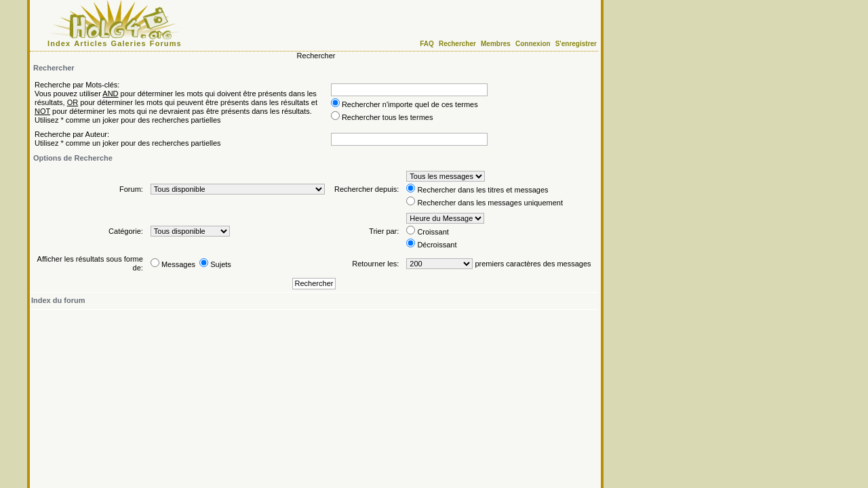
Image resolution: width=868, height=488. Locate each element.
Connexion (533, 44)
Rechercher (457, 44)
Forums (166, 43)
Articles (91, 43)
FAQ (427, 44)
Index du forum (58, 300)
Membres (496, 44)
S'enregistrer (576, 44)
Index (59, 43)
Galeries (129, 43)
